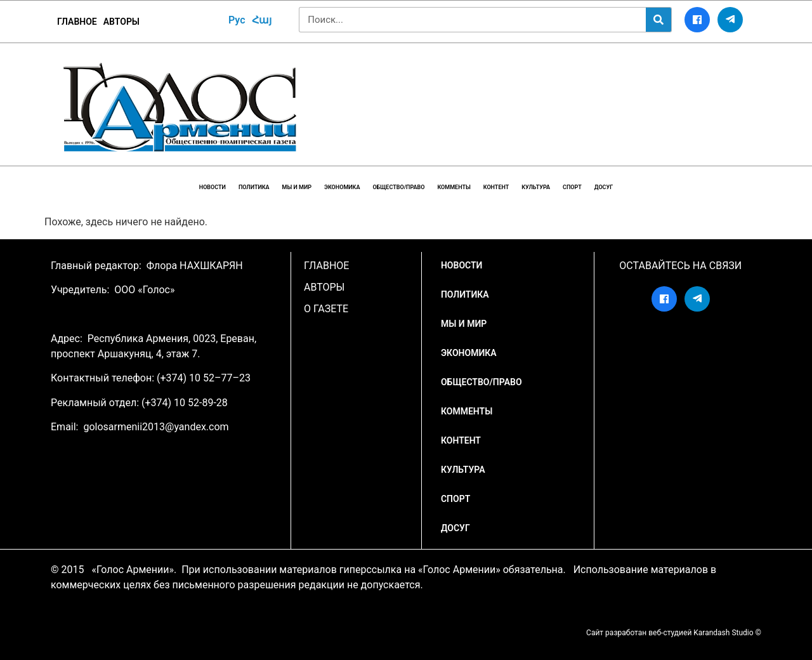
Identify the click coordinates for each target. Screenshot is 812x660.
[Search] (658, 20)
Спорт (572, 187)
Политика (254, 187)
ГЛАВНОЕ (77, 22)
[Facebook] (697, 20)
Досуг (604, 187)
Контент (496, 187)
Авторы (121, 22)
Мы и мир (297, 187)
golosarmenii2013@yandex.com (156, 427)
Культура (536, 187)
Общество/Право (398, 187)
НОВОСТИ (213, 187)
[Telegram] (730, 20)
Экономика (342, 187)
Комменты (454, 187)
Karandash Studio (723, 633)
